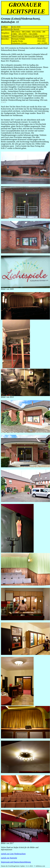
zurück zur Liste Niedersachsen (13, 854)
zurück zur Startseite (9, 858)
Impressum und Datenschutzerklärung (16, 862)
